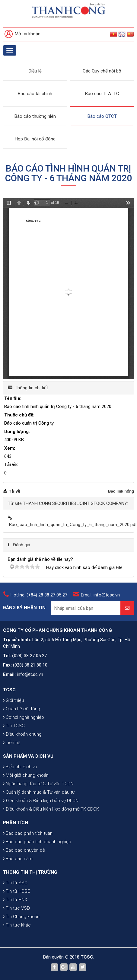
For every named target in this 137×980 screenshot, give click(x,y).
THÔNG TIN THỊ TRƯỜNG (30, 872)
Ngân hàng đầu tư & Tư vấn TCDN (38, 784)
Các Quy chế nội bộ (102, 71)
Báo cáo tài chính (35, 94)
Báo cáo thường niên (35, 116)
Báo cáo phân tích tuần (28, 833)
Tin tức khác (17, 925)
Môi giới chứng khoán (26, 775)
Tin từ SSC (15, 883)
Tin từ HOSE (16, 891)
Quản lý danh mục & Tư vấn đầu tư (39, 792)
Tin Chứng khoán (21, 917)
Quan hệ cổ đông (22, 709)
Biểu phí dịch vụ (20, 767)
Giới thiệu (13, 700)
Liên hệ (12, 743)
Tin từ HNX (15, 900)
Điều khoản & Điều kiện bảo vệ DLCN (41, 801)
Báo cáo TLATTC (102, 94)
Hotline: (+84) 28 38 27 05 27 (39, 595)
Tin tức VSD (16, 908)
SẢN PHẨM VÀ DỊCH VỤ (28, 756)
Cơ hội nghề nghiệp (24, 717)
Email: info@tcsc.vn (100, 595)
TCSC (9, 690)
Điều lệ (35, 71)
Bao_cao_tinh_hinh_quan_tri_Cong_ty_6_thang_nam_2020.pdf (73, 525)
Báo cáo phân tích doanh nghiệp (37, 842)
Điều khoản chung (22, 734)
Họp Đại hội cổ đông (35, 139)
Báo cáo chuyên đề (24, 850)
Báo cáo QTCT (102, 116)
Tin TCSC (14, 726)
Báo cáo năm (18, 859)
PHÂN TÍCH (16, 823)
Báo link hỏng (121, 491)
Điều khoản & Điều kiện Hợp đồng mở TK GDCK (51, 809)
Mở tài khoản (22, 34)
